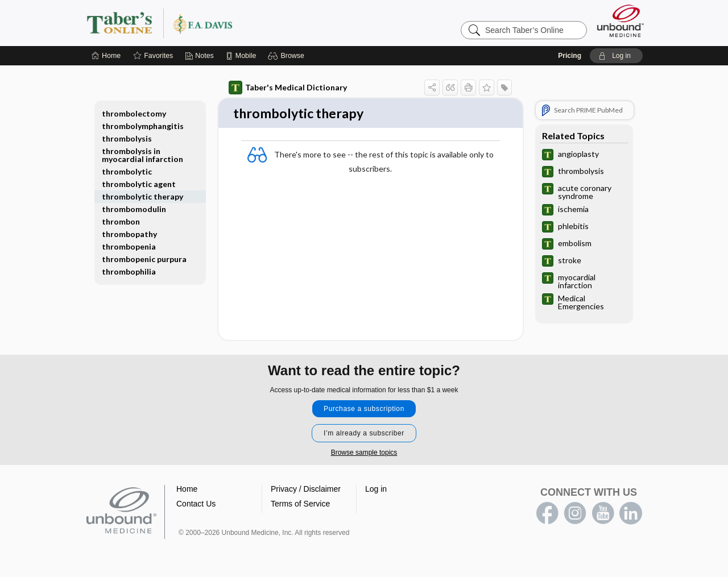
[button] (288, 56)
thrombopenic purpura (144, 259)
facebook (547, 514)
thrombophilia (129, 271)
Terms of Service (300, 505)
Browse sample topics (364, 454)
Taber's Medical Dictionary (288, 88)
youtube (603, 514)
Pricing (570, 56)
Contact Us (196, 505)
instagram (575, 514)
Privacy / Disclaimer (306, 490)
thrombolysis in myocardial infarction (142, 155)
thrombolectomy (134, 113)
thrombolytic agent (139, 184)
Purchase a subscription (364, 410)
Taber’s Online (227, 23)
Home (187, 490)
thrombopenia (129, 246)
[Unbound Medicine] (621, 21)
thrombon (121, 221)
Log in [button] (376, 490)
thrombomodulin (134, 209)
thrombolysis (127, 138)
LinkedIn (631, 514)
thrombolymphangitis (143, 126)
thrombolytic (127, 171)
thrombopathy (129, 234)
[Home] (106, 56)
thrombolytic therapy (142, 196)
